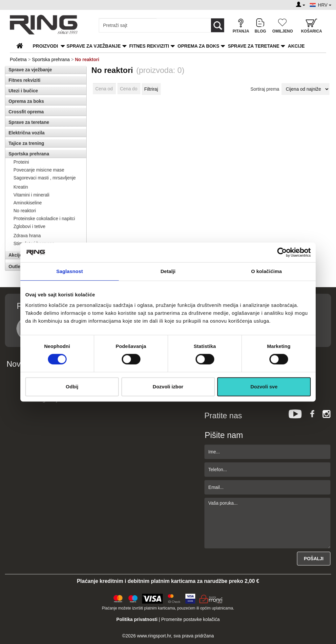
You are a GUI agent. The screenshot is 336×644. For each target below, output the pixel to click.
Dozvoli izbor (168, 387)
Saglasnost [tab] (69, 271)
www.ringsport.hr (154, 636)
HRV (325, 5)
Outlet (15, 266)
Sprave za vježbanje (94, 46)
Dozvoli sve (264, 387)
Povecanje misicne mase (39, 170)
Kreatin (21, 187)
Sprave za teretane (253, 46)
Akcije (296, 46)
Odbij (72, 387)
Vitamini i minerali (31, 195)
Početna (18, 59)
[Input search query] (128, 25)
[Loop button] (218, 25)
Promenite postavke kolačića (190, 619)
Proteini (21, 162)
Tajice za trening (26, 143)
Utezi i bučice (23, 91)
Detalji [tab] (168, 271)
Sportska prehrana (51, 59)
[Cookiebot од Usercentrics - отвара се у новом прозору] (282, 252)
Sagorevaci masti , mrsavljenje (45, 178)
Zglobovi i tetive (29, 226)
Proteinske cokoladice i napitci (44, 218)
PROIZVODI (45, 46)
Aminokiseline (28, 203)
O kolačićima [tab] (266, 271)
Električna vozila (27, 133)
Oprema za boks (198, 46)
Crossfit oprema (26, 112)
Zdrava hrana (27, 236)
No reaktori (25, 211)
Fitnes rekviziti (149, 46)
